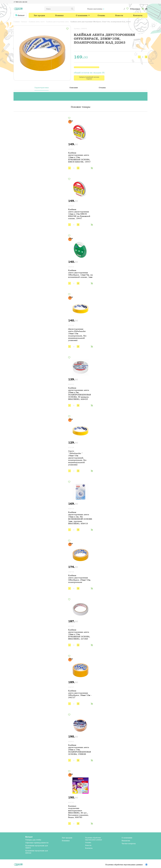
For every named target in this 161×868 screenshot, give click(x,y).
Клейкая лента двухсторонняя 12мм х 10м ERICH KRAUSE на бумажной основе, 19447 (79, 214)
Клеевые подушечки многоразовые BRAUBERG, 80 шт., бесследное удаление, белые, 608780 (78, 812)
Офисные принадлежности (37, 843)
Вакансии (126, 841)
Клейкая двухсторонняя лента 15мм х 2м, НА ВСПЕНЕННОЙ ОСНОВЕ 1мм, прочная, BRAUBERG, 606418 (80, 518)
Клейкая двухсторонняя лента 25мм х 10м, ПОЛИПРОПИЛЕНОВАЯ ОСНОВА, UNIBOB (80, 750)
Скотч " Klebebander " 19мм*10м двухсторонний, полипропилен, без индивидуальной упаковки (77, 458)
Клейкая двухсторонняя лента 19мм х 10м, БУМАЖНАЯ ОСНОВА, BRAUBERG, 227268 (79, 634)
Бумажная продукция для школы (37, 852)
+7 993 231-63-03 (20, 2)
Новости (119, 15)
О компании (82, 15)
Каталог (20, 15)
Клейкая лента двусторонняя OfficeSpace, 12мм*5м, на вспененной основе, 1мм (80, 274)
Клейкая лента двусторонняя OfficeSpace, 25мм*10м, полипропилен (80, 579)
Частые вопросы (129, 843)
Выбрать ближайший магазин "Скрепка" (89, 78)
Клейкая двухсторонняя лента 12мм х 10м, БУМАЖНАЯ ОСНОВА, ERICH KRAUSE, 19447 (79, 157)
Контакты (138, 15)
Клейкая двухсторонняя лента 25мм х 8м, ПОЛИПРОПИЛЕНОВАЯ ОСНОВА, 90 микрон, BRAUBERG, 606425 (80, 393)
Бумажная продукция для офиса (37, 847)
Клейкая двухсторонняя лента (58, 22)
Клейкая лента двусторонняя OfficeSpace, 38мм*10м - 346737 (80, 694)
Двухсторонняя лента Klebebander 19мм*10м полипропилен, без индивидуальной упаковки (77, 335)
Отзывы (101, 15)
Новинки (59, 15)
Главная (17, 22)
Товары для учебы (33, 840)
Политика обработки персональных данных (94, 839)
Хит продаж (39, 15)
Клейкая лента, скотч (37, 22)
